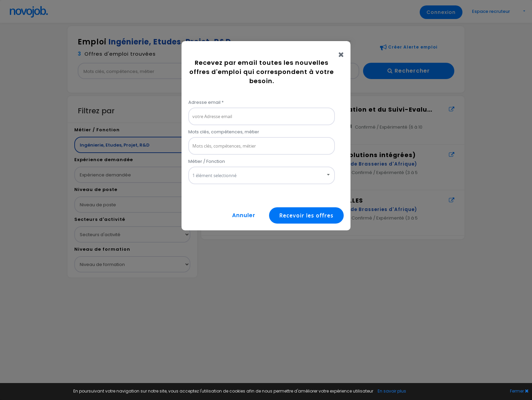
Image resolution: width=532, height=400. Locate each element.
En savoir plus (392, 391)
